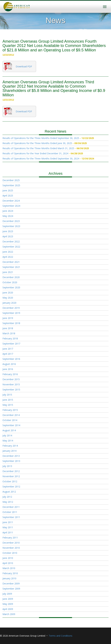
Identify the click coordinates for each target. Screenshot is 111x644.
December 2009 (11, 583)
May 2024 (8, 216)
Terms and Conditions (61, 636)
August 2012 (9, 492)
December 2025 (11, 180)
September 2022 (11, 247)
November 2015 (11, 384)
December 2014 (11, 415)
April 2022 (8, 257)
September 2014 (11, 425)
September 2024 (11, 206)
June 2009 (8, 599)
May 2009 (8, 604)
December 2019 (11, 308)
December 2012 (11, 471)
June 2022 (8, 252)
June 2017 (8, 349)
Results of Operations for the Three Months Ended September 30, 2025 (41, 138)
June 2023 (8, 231)
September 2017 (11, 344)
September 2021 (11, 267)
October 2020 (10, 282)
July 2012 (7, 497)
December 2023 (11, 221)
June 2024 (8, 211)
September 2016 (11, 359)
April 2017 (8, 354)
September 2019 (11, 313)
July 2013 (7, 466)
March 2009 (9, 614)
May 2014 (8, 441)
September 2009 (11, 589)
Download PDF (24, 66)
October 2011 (10, 512)
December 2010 (11, 543)
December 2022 (11, 241)
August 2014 (9, 430)
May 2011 (8, 527)
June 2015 (8, 400)
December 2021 (11, 262)
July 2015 (7, 395)
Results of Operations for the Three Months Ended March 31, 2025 (38, 148)
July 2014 (7, 435)
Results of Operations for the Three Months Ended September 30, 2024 (41, 158)
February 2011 (10, 538)
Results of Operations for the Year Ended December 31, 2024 (35, 153)
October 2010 (10, 553)
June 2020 (8, 293)
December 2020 (11, 277)
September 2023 (11, 226)
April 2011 (8, 532)
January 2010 (9, 578)
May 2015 (8, 405)
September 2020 (11, 287)
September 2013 (11, 461)
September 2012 (11, 486)
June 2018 (8, 328)
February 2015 (10, 410)
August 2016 (9, 364)
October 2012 (10, 481)
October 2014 (10, 420)
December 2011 (11, 507)
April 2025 (8, 196)
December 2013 (11, 456)
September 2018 (11, 323)
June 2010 (8, 558)
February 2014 (10, 446)
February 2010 (10, 573)
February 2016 (10, 374)
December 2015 (11, 379)
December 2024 (11, 201)
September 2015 (11, 390)
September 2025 (11, 185)
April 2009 (8, 609)
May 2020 (8, 298)
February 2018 (10, 338)
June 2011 (8, 522)
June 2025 (8, 190)
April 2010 (8, 563)
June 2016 (8, 369)
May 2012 (8, 502)
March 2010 (9, 568)
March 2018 (9, 333)
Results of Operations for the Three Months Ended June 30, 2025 (37, 143)
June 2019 (8, 318)
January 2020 (9, 303)
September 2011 (11, 517)
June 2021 (8, 272)
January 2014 (9, 451)
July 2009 (7, 594)
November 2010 (11, 548)
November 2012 (11, 476)
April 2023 (8, 236)
